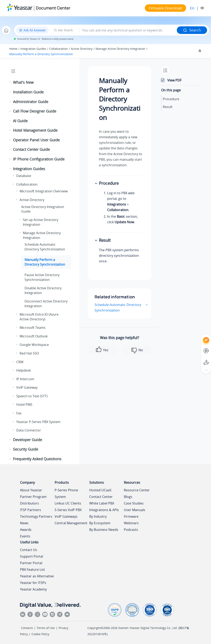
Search (192, 30)
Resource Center (137, 490)
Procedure (171, 99)
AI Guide (20, 121)
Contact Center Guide (31, 149)
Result (168, 107)
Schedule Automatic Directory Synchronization (45, 247)
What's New (23, 82)
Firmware (131, 516)
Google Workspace (34, 345)
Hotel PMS (24, 405)
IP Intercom (25, 379)
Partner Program (33, 497)
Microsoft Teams (33, 328)
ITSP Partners (30, 510)
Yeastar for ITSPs (33, 583)
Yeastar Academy (33, 589)
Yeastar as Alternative (37, 576)
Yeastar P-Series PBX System (38, 422)
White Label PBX (102, 503)
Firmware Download (165, 8)
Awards (26, 530)
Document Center (53, 8)
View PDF (174, 80)
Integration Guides (33, 49)
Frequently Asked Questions (37, 459)
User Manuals (135, 510)
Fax (19, 413)
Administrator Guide (31, 102)
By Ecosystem (100, 523)
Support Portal (32, 556)
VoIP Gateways (66, 516)
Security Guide (26, 449)
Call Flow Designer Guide (35, 111)
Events (25, 536)
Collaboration (59, 49)
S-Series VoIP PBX (68, 510)
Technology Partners (36, 516)
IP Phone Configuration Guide (39, 159)
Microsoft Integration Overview (44, 191)
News (24, 523)
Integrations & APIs (104, 510)
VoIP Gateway (27, 387)
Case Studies (134, 503)
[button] (11, 83)
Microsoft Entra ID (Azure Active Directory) (39, 317)
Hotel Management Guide (35, 130)
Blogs (128, 497)
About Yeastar (31, 490)
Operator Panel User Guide (36, 140)
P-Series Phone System (66, 493)
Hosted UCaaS (100, 490)
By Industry (98, 516)
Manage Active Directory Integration (120, 49)
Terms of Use (46, 628)
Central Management (71, 523)
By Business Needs (104, 530)
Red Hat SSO (29, 353)
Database (24, 176)
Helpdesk (23, 370)
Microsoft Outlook (34, 336)
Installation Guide (28, 92)
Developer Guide (28, 440)
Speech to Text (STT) (32, 396)
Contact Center (101, 497)
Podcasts (131, 530)
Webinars (131, 523)
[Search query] (128, 30)
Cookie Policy (40, 634)
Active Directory (82, 49)
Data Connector (29, 430)
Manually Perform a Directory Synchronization (41, 54)
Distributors (29, 503)
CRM (20, 362)
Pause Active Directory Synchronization (42, 277)
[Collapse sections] (200, 51)
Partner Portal (31, 563)
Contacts (27, 628)
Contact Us (29, 550)
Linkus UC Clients (68, 503)
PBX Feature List (32, 570)
